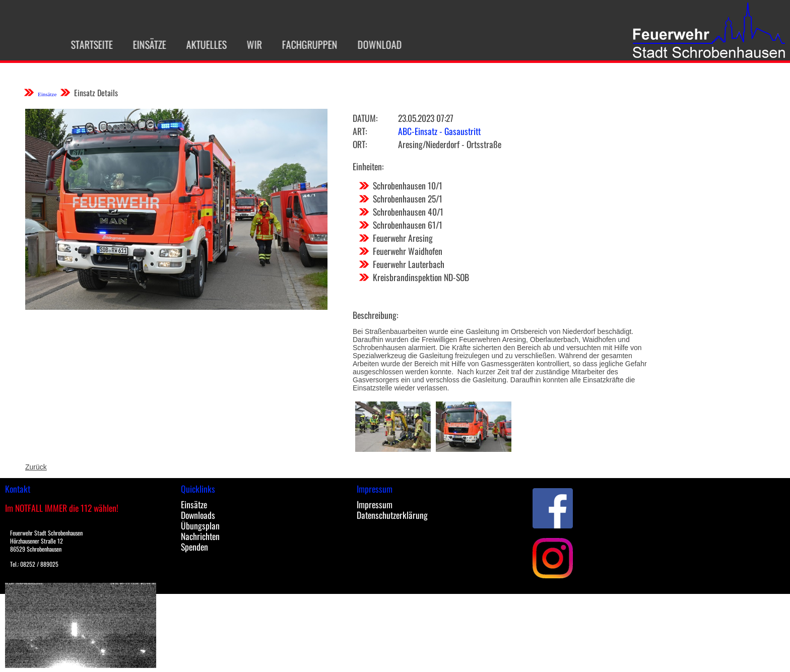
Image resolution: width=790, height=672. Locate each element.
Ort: (360, 144)
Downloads (198, 515)
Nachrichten (200, 536)
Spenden (194, 547)
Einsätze (143, 44)
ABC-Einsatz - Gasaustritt (439, 131)
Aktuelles (200, 44)
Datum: (365, 118)
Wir (248, 44)
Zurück (36, 467)
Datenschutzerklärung (392, 515)
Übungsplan (200, 525)
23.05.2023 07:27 (426, 118)
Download (373, 44)
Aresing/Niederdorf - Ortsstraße (450, 144)
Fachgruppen (303, 44)
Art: (360, 131)
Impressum (375, 504)
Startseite (85, 44)
